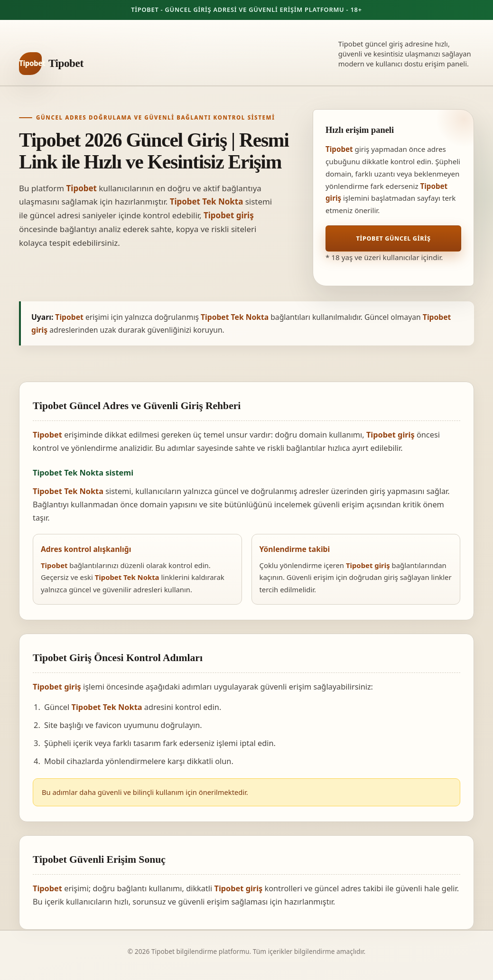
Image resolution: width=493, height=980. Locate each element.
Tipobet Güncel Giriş (393, 238)
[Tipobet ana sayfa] (51, 64)
